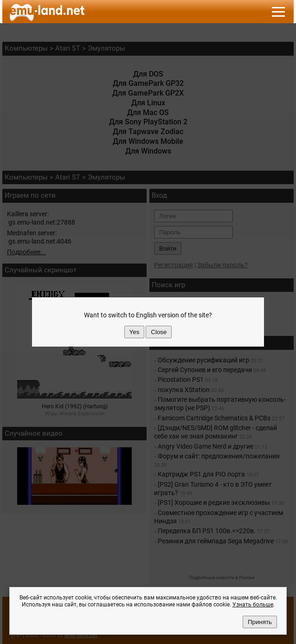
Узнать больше (253, 605)
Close (159, 332)
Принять (260, 622)
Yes (135, 332)
